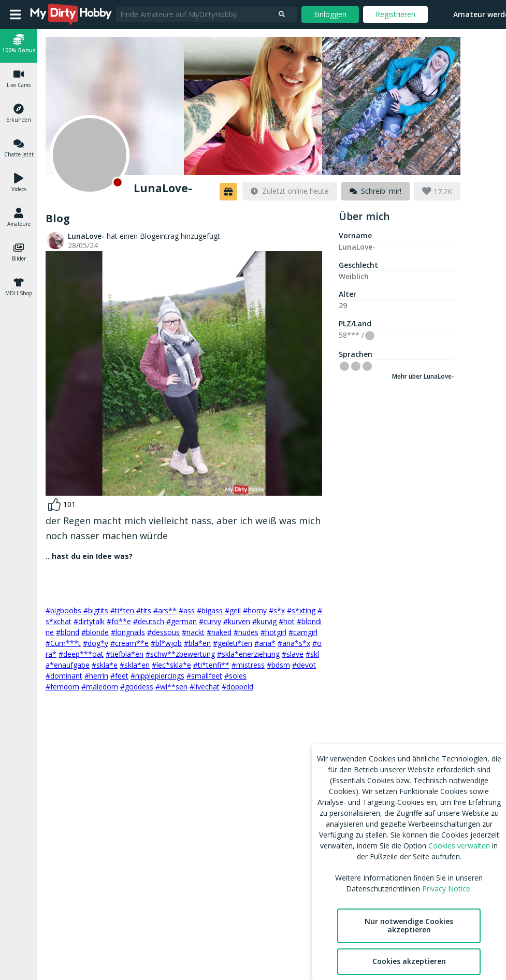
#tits (144, 610)
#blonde (95, 632)
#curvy (210, 621)
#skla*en (135, 665)
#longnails (128, 632)
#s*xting (301, 610)
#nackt (193, 632)
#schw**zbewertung (180, 654)
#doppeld (237, 687)
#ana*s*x (294, 643)
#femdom (62, 687)
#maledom (100, 687)
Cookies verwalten (459, 846)
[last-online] (290, 191)
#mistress (248, 665)
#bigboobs (63, 610)
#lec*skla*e (171, 665)
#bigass (210, 610)
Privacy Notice (446, 889)
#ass (187, 610)
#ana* (265, 643)
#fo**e (119, 621)
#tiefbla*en (125, 654)
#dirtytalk (89, 621)
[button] (19, 45)
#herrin (96, 676)
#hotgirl (273, 632)
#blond (68, 632)
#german (182, 621)
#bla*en (197, 643)
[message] (375, 191)
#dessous (163, 632)
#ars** (165, 610)
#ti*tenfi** (211, 665)
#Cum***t (63, 643)
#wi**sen (171, 687)
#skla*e (105, 665)
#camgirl (303, 632)
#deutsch (149, 621)
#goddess (137, 687)
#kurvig (264, 621)
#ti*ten (122, 610)
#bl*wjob (166, 643)
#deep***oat (81, 654)
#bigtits (96, 610)
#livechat (205, 687)
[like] (62, 505)
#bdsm (278, 665)
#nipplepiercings (157, 676)
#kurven (237, 621)
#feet (119, 676)
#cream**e (129, 643)
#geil (233, 610)
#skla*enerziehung (248, 654)
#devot (304, 665)
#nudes (246, 632)
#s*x (277, 610)
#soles (235, 676)
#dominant (64, 676)
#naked (219, 632)
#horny (255, 610)
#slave (293, 654)
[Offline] (90, 155)
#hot (287, 621)
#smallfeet (204, 676)
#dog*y (96, 643)
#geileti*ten (233, 643)
